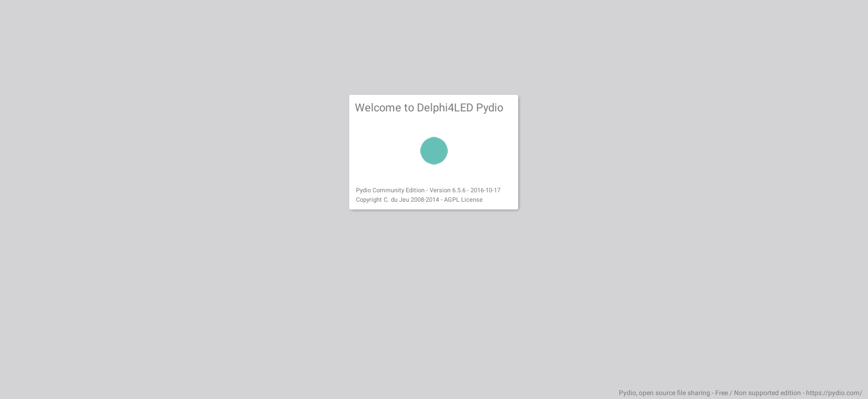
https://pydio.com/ (834, 393)
